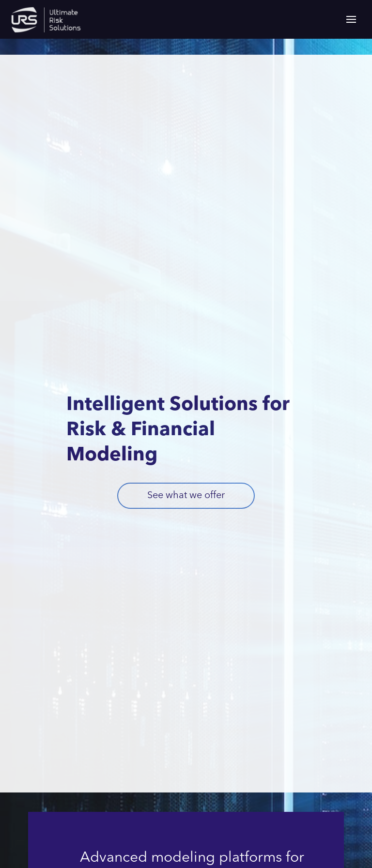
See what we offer (186, 496)
